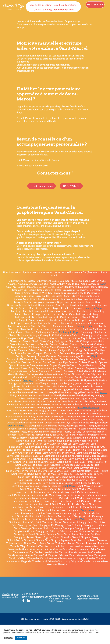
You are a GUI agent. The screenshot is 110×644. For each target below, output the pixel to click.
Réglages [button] (9, 638)
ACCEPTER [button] (21, 638)
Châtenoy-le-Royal (69, 332)
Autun (103, 284)
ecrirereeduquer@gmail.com (36, 597)
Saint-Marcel (69, 486)
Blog (49, 10)
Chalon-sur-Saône (93, 308)
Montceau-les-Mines (88, 408)
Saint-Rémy (88, 510)
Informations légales (87, 596)
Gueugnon (28, 380)
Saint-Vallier (80, 519)
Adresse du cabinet (59, 596)
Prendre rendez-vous (63, 10)
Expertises (59, 5)
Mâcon (104, 392)
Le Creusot (84, 347)
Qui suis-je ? (40, 10)
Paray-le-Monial (15, 426)
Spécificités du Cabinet (41, 5)
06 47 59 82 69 (30, 594)
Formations (71, 5)
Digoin (95, 356)
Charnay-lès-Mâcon (86, 326)
